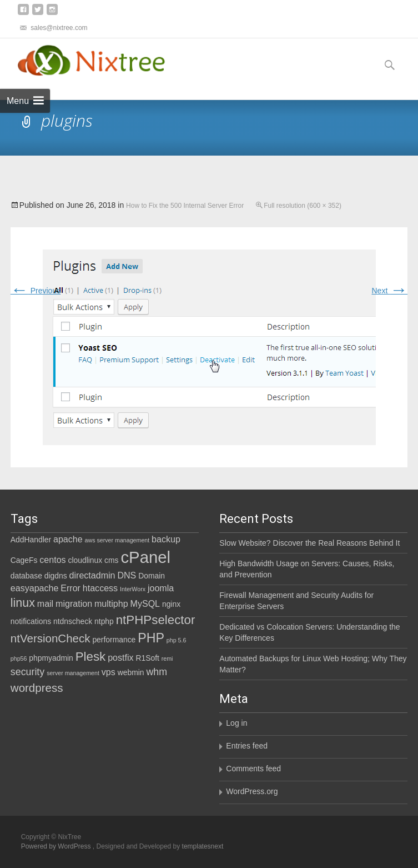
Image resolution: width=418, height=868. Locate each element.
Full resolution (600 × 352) (303, 206)
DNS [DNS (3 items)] (127, 575)
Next (390, 291)
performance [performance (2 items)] (114, 640)
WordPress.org (252, 791)
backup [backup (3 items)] (166, 539)
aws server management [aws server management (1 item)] (117, 540)
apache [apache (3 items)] (68, 539)
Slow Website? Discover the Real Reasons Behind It (309, 543)
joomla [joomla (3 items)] (161, 588)
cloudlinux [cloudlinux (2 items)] (85, 560)
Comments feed (253, 769)
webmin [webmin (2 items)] (131, 672)
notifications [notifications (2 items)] (31, 621)
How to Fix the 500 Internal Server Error (185, 206)
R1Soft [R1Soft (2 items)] (147, 658)
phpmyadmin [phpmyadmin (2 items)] (51, 658)
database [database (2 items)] (26, 576)
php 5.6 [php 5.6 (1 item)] (177, 640)
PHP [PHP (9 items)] (151, 638)
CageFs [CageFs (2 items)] (24, 560)
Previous (36, 291)
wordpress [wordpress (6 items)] (37, 688)
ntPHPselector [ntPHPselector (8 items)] (156, 620)
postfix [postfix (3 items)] (120, 657)
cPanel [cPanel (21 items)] (145, 557)
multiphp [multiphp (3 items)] (111, 603)
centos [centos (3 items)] (52, 560)
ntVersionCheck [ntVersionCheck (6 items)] (51, 638)
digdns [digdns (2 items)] (56, 576)
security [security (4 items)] (27, 672)
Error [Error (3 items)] (70, 588)
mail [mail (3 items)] (45, 603)
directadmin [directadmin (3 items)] (92, 575)
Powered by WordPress (57, 846)
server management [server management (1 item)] (73, 673)
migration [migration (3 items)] (74, 603)
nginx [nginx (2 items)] (171, 604)
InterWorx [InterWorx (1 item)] (133, 589)
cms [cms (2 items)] (111, 560)
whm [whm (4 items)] (157, 672)
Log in (236, 723)
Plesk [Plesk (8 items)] (91, 657)
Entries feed (247, 746)
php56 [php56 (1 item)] (19, 659)
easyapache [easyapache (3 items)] (35, 588)
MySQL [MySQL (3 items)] (145, 603)
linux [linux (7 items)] (23, 603)
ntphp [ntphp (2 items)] (104, 621)
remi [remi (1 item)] (167, 659)
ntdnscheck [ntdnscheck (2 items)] (73, 621)
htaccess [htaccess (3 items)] (100, 588)
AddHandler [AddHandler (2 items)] (31, 540)
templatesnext (203, 846)
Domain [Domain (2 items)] (152, 576)
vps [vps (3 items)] (109, 672)
